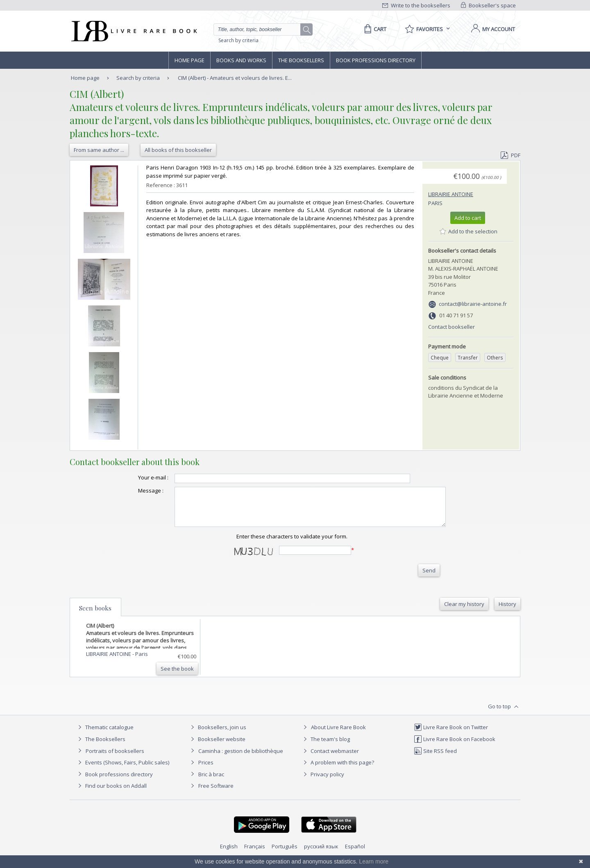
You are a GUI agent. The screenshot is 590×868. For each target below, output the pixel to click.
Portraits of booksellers (115, 758)
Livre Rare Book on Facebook (455, 746)
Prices (206, 770)
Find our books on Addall (111, 793)
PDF (511, 155)
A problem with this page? (338, 770)
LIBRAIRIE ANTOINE (451, 194)
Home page (189, 60)
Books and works (241, 60)
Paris (435, 203)
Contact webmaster (330, 758)
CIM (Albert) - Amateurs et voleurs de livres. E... (235, 78)
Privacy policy (323, 782)
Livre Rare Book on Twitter (451, 735)
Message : (134, 491)
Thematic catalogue (105, 735)
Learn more (374, 861)
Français (255, 854)
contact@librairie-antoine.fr (473, 304)
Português (285, 854)
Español (355, 854)
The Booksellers (301, 60)
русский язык (321, 854)
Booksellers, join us (217, 735)
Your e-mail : (137, 477)
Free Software (216, 793)
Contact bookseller (452, 327)
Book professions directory (376, 60)
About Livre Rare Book (338, 735)
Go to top (504, 714)
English (229, 854)
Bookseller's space (488, 5)
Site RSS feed (435, 758)
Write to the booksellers (416, 5)
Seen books (95, 615)
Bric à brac (211, 782)
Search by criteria (238, 40)
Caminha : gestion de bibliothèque (241, 758)
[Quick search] (261, 29)
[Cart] (374, 29)
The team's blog (326, 746)
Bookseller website (217, 746)
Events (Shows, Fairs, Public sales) (123, 770)
